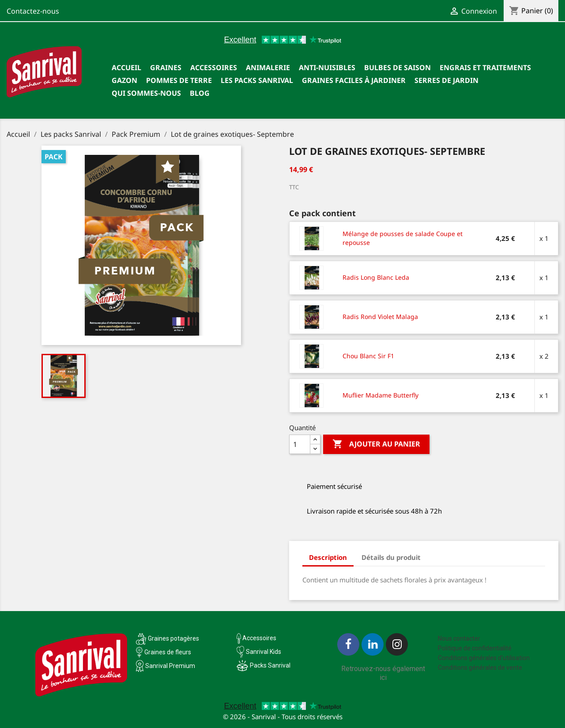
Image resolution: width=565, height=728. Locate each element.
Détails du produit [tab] (391, 557)
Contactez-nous (33, 11)
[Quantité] (300, 444)
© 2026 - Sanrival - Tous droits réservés (283, 717)
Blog (200, 93)
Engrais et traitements (485, 68)
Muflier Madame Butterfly (380, 395)
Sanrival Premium (170, 666)
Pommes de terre (179, 80)
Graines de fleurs (168, 652)
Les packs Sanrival (257, 80)
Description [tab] (328, 557)
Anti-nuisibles (327, 68)
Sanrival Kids (264, 652)
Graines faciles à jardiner (354, 80)
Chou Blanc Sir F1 (368, 356)
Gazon (124, 80)
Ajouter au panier (376, 444)
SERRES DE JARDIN (446, 80)
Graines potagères (173, 638)
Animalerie (268, 68)
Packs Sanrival (270, 665)
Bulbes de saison (397, 68)
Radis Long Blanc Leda (376, 277)
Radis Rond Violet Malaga (380, 317)
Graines (166, 68)
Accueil (126, 68)
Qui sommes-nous (146, 93)
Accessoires (214, 68)
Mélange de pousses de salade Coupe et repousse (403, 238)
